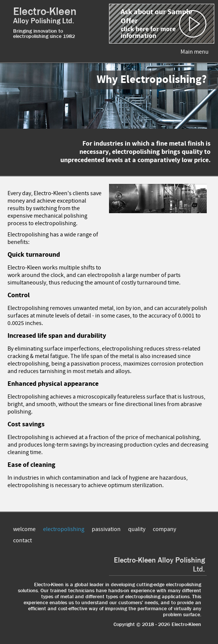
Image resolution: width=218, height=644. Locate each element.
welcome (24, 529)
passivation (106, 529)
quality (137, 529)
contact (22, 540)
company (164, 529)
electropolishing (64, 529)
